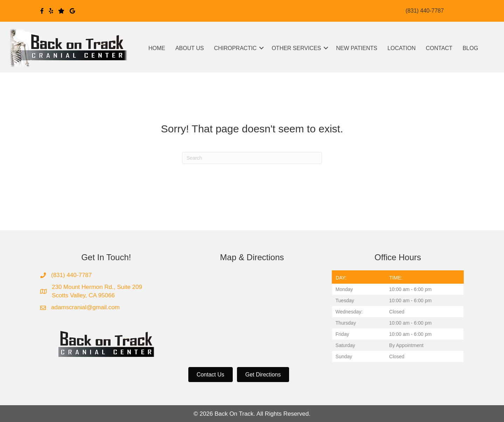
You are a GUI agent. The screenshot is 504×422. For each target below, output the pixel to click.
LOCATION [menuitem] (402, 48)
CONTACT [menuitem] (439, 48)
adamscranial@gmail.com (85, 307)
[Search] (252, 158)
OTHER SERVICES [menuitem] (296, 48)
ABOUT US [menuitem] (190, 48)
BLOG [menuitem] (470, 48)
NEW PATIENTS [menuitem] (357, 48)
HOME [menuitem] (157, 48)
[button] (261, 48)
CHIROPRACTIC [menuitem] (235, 48)
